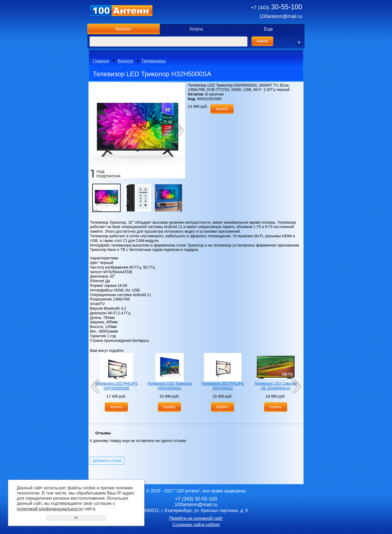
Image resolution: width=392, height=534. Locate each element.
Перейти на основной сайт (196, 518)
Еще (269, 29)
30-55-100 (277, 7)
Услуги (196, 29)
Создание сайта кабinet (196, 525)
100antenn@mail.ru (281, 16)
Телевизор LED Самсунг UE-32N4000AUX (276, 386)
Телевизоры (154, 61)
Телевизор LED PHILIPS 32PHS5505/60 (116, 386)
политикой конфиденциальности (50, 509)
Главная (101, 61)
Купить (222, 109)
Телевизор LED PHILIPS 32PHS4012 (223, 386)
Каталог (124, 29)
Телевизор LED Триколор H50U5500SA (169, 386)
